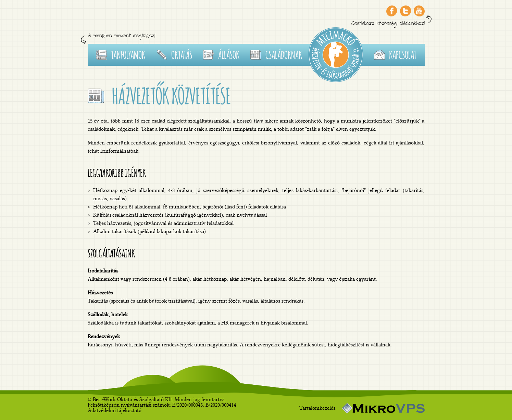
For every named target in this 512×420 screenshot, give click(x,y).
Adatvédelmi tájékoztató (115, 410)
